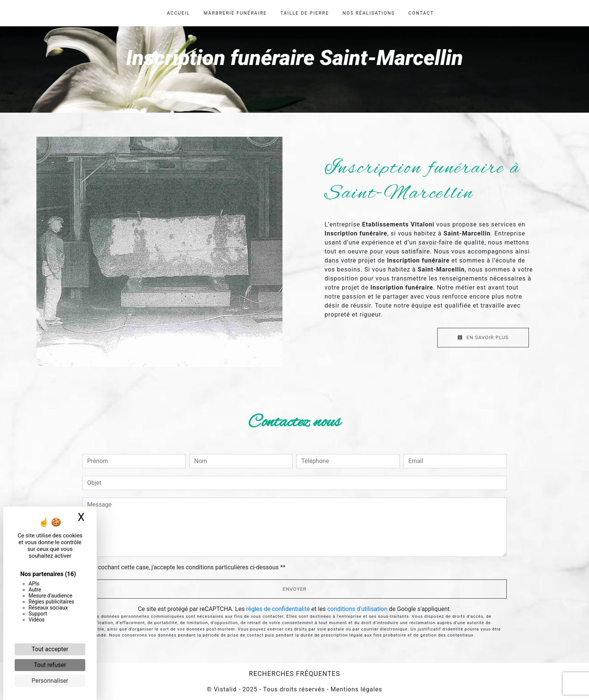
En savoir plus (483, 337)
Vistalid (225, 689)
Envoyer (294, 589)
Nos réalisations (369, 13)
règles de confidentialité (278, 609)
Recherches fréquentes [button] (295, 674)
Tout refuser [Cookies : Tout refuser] (50, 665)
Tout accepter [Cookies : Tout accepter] (50, 649)
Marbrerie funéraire (235, 13)
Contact (421, 13)
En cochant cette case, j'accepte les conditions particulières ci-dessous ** (188, 567)
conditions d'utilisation (357, 609)
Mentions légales (355, 689)
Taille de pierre (304, 13)
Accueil (178, 13)
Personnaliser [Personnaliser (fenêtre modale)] (50, 681)
